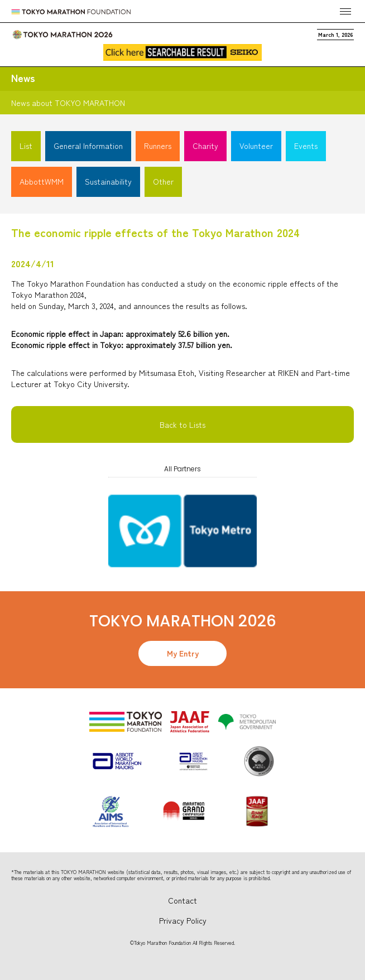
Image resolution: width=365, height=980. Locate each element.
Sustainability (108, 181)
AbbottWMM (42, 181)
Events (306, 146)
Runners (158, 146)
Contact (182, 900)
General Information (88, 146)
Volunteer (256, 146)
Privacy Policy (183, 920)
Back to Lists (182, 424)
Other (163, 181)
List (26, 146)
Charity (205, 146)
